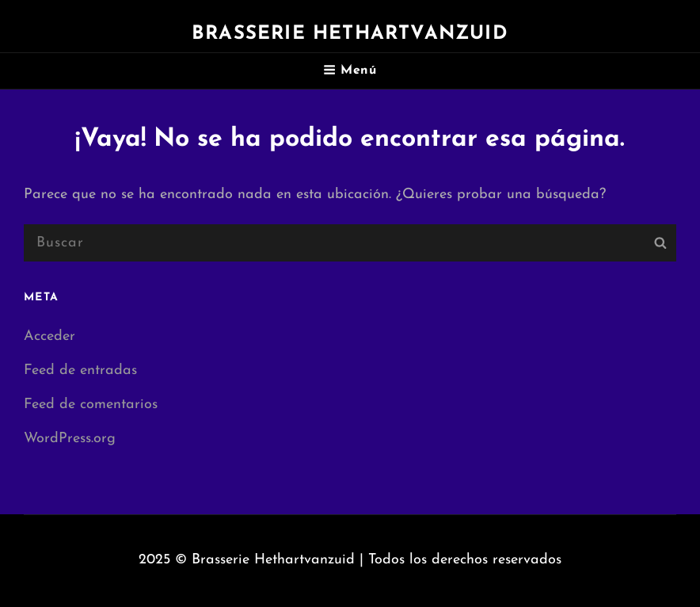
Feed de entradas (80, 370)
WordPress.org (70, 439)
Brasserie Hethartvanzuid (350, 34)
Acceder (49, 336)
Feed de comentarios (91, 405)
